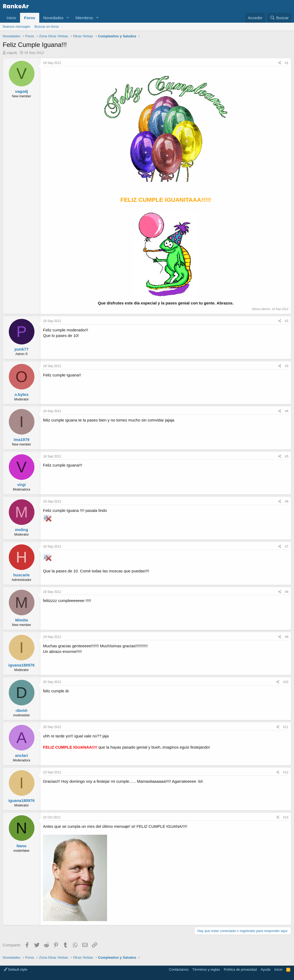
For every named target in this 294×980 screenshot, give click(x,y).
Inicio (11, 18)
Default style (15, 969)
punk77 (21, 349)
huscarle (22, 575)
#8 (287, 592)
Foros (30, 18)
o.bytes (21, 394)
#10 (286, 682)
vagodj (12, 53)
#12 (286, 772)
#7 (287, 547)
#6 (287, 501)
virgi (22, 485)
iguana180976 (21, 665)
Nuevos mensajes (16, 27)
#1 (287, 63)
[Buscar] (279, 18)
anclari (21, 755)
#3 (287, 366)
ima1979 (21, 439)
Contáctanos (179, 969)
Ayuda (266, 969)
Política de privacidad (240, 969)
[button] (68, 18)
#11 (286, 727)
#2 (287, 321)
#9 (287, 637)
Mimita (22, 620)
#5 (287, 456)
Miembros (84, 18)
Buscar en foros (47, 27)
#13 (286, 817)
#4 (287, 411)
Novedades (53, 18)
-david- (21, 710)
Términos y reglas (206, 969)
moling (21, 530)
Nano (22, 846)
